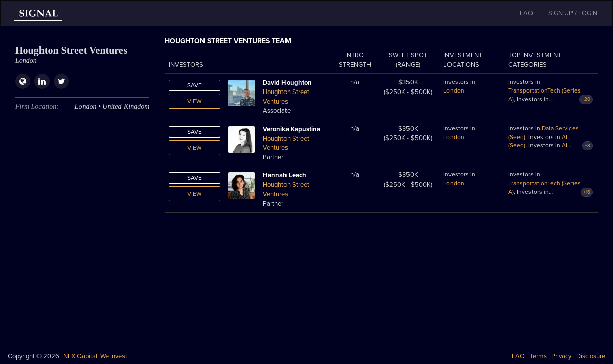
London (454, 90)
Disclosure (591, 356)
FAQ (518, 356)
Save (195, 85)
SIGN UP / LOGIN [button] (573, 13)
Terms (538, 356)
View (195, 101)
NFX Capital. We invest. (96, 356)
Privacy (561, 356)
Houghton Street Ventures (286, 97)
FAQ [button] (526, 13)
